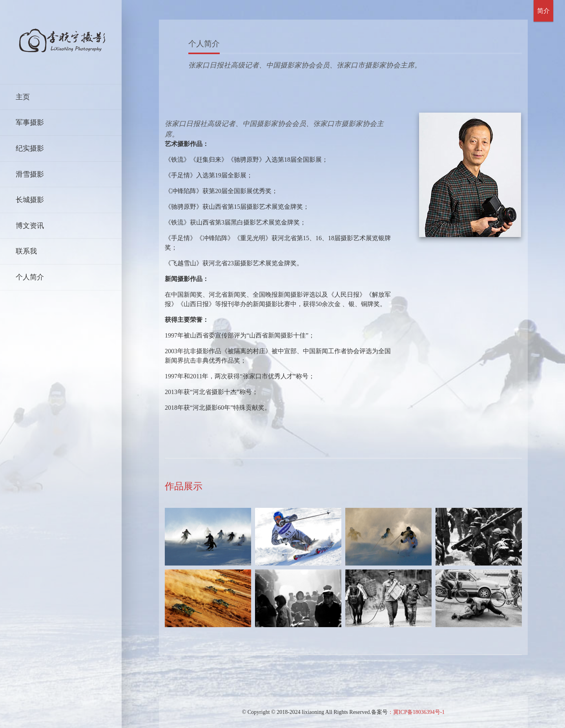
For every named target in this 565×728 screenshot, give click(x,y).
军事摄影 (30, 122)
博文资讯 (30, 226)
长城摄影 (30, 200)
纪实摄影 (30, 148)
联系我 (26, 251)
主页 (23, 97)
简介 (543, 11)
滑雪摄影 (30, 174)
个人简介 (30, 277)
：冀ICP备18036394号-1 (416, 712)
